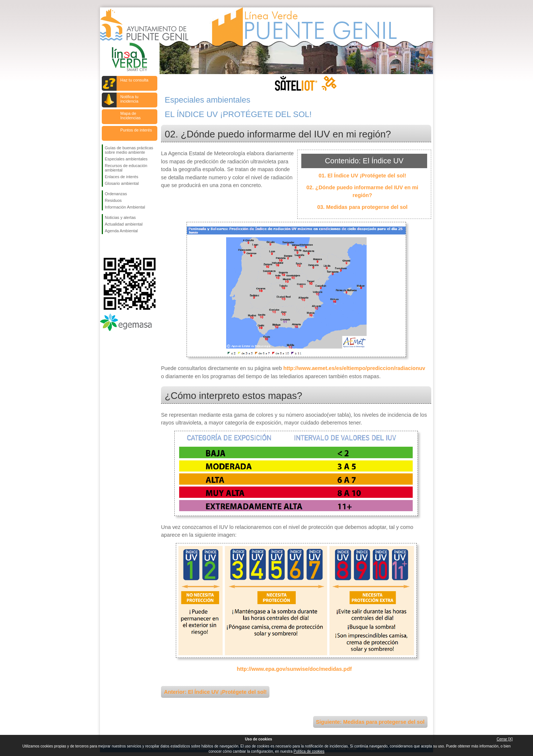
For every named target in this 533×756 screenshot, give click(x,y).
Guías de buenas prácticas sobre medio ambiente (129, 150)
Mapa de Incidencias (130, 116)
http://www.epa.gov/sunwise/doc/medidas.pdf (294, 669)
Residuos (113, 200)
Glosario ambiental (122, 183)
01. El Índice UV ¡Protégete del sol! (363, 176)
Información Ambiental (125, 207)
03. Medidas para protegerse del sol (362, 207)
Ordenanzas (116, 194)
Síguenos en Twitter (118, 246)
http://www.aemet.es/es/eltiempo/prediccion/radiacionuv (354, 368)
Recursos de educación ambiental (126, 168)
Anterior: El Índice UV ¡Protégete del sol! (215, 692)
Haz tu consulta (134, 80)
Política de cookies (309, 751)
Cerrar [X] (505, 739)
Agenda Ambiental (121, 231)
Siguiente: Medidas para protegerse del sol (370, 722)
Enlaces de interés (122, 177)
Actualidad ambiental (124, 224)
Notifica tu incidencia (129, 99)
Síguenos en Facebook (106, 246)
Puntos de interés (136, 130)
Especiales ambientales (126, 159)
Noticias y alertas (120, 217)
